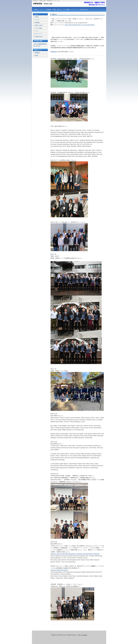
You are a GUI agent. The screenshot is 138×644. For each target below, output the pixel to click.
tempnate (85, 635)
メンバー (42, 10)
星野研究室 (54, 52)
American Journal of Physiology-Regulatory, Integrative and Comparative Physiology (75, 554)
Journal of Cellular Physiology (59, 570)
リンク (37, 31)
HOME (36, 10)
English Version (84, 10)
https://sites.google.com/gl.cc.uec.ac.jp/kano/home (80, 25)
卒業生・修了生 (57, 10)
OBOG (37, 55)
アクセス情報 (66, 10)
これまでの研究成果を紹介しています (40, 45)
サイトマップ (75, 10)
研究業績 (49, 10)
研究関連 (37, 53)
